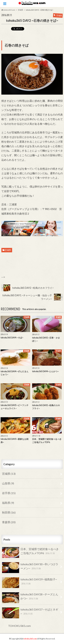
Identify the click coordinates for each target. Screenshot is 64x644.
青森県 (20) (9, 522)
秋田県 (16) (9, 512)
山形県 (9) (8, 483)
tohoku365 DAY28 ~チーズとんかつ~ (30, 598)
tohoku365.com (30, 639)
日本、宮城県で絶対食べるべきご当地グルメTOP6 (30, 552)
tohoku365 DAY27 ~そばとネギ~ (30, 613)
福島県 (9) (8, 503)
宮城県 (8, 250)
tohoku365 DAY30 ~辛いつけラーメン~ (30, 568)
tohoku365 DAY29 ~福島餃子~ (30, 583)
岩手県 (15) (9, 493)
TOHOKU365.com (19, 626)
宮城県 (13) (9, 474)
